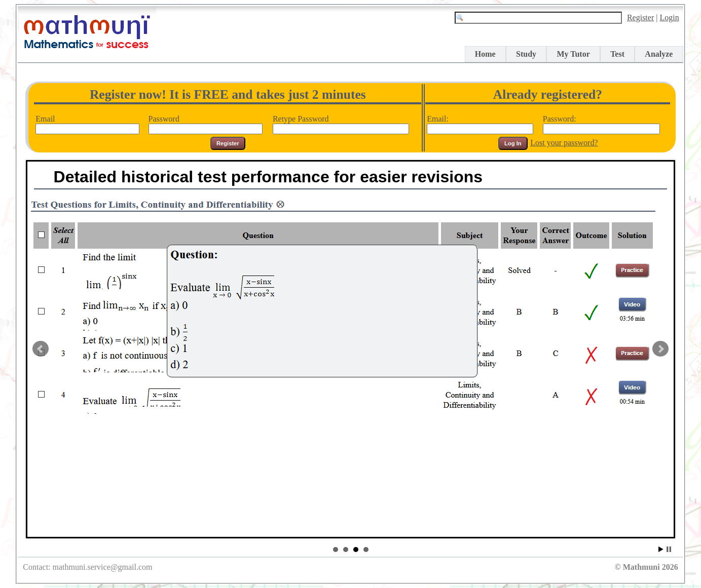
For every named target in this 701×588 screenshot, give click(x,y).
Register (640, 17)
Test (617, 54)
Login (669, 17)
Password (206, 124)
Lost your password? (564, 143)
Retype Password (341, 124)
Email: (480, 124)
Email (87, 124)
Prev (41, 349)
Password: (601, 124)
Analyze (659, 54)
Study (526, 54)
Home (485, 54)
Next (660, 349)
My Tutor (573, 54)
